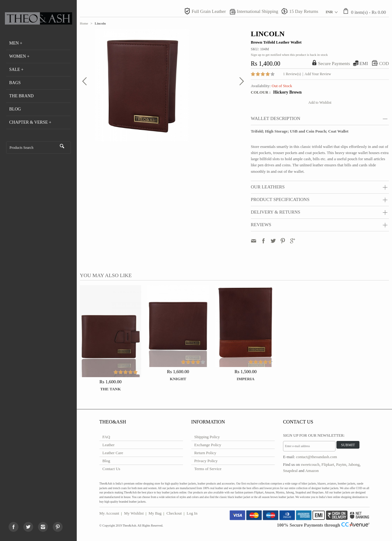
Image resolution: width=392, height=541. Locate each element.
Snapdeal (290, 471)
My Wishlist (134, 513)
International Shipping (258, 11)
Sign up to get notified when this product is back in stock (289, 55)
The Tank (110, 389)
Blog (106, 461)
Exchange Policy (208, 445)
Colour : (261, 92)
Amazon (312, 471)
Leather (109, 445)
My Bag (155, 513)
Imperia (246, 379)
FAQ (106, 437)
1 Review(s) (292, 74)
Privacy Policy (206, 461)
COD (384, 63)
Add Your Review (318, 74)
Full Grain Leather (209, 11)
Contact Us (111, 469)
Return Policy (205, 453)
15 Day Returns (304, 11)
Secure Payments (334, 63)
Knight (178, 379)
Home (84, 23)
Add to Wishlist (320, 102)
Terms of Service (208, 469)
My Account (109, 513)
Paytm (341, 464)
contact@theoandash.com (316, 457)
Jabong (354, 464)
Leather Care (113, 453)
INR (329, 12)
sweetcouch (310, 464)
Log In (192, 513)
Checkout (174, 513)
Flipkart (328, 464)
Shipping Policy (207, 437)
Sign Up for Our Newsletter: (314, 435)
